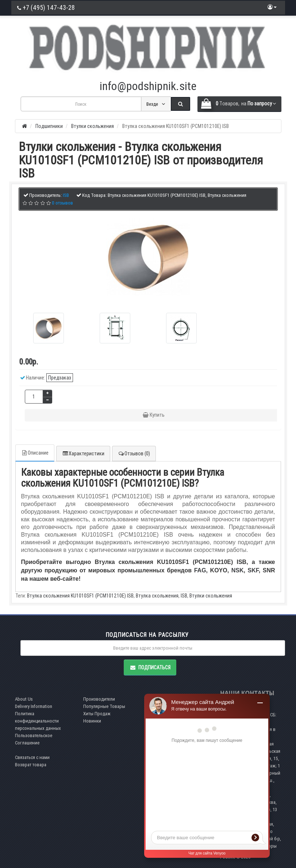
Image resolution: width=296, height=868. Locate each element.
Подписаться (150, 667)
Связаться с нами (32, 757)
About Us (24, 699)
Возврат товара (31, 765)
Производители (99, 699)
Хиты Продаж (97, 714)
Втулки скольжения (211, 596)
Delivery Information (34, 706)
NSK (238, 570)
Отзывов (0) (134, 454)
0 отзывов (62, 203)
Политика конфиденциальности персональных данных (38, 721)
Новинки (92, 721)
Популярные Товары (104, 706)
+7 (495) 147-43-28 (46, 7)
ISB (184, 596)
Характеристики (83, 454)
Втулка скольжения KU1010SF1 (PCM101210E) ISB (80, 596)
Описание (35, 453)
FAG (200, 570)
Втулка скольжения (157, 596)
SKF (253, 570)
